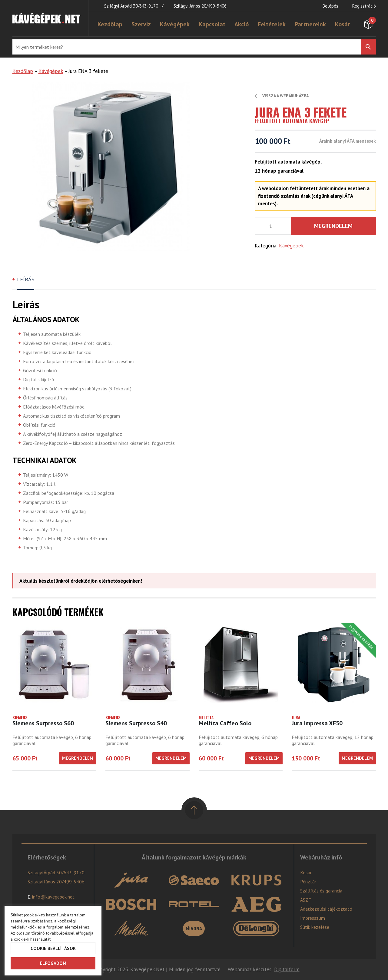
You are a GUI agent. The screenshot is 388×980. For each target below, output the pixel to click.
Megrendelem (333, 226)
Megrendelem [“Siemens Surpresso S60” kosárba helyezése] (78, 758)
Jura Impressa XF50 (317, 723)
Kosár (342, 24)
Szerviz (141, 24)
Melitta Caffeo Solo (225, 723)
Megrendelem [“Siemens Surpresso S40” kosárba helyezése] (171, 758)
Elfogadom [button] (53, 963)
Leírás (26, 279)
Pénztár (308, 882)
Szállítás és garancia (321, 891)
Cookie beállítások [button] (53, 948)
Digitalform (287, 969)
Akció (242, 24)
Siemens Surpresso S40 (136, 723)
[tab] (26, 282)
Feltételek (272, 24)
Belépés (330, 6)
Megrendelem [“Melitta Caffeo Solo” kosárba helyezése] (264, 758)
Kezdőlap (110, 24)
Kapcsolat (212, 24)
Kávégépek (175, 24)
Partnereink (310, 24)
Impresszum (313, 918)
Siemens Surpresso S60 (43, 723)
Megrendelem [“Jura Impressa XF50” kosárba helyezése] (357, 758)
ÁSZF (306, 900)
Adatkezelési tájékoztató (326, 909)
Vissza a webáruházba (282, 96)
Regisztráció (364, 6)
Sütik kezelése (315, 927)
